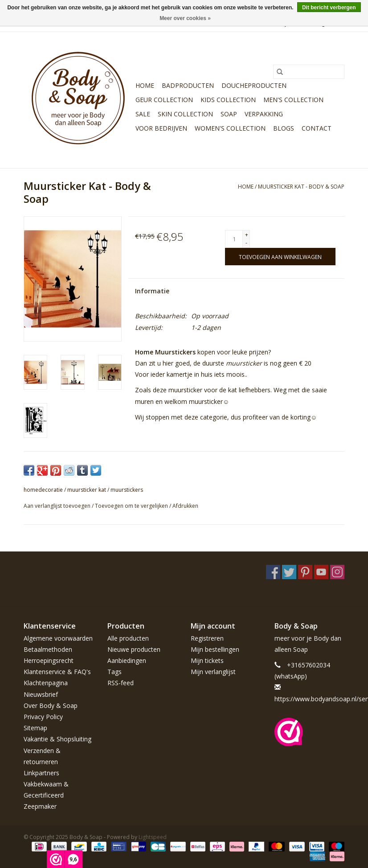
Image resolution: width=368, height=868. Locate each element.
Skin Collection (185, 114)
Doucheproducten (254, 85)
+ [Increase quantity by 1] (247, 235)
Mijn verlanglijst (213, 672)
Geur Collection (164, 100)
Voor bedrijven (161, 128)
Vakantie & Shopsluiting (57, 739)
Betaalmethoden (48, 649)
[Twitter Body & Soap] (289, 572)
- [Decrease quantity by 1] (246, 243)
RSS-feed (121, 683)
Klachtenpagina (46, 683)
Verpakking (264, 114)
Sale (143, 114)
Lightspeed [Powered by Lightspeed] (153, 837)
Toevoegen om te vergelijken (132, 506)
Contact (317, 128)
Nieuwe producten (134, 649)
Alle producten (128, 638)
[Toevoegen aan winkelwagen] (280, 257)
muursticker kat (87, 490)
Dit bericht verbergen (329, 8)
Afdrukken (185, 506)
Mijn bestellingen (215, 649)
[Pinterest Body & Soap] (305, 572)
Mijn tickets (207, 660)
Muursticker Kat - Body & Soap (301, 187)
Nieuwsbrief (41, 694)
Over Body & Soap (51, 706)
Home (145, 85)
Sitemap (35, 728)
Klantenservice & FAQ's (57, 672)
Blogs (284, 128)
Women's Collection (230, 128)
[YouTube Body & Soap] (321, 572)
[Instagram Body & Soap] (337, 572)
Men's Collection (293, 100)
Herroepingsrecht (49, 660)
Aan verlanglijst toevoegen (58, 506)
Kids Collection (228, 100)
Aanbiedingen (127, 660)
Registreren (207, 638)
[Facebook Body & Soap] (273, 572)
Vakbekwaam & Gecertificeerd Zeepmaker (46, 795)
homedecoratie (43, 490)
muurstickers (127, 490)
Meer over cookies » (185, 18)
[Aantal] (234, 239)
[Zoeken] (309, 72)
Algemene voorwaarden (58, 638)
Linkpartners (41, 773)
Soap (229, 114)
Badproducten (188, 85)
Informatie (152, 291)
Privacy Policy (43, 717)
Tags (114, 672)
